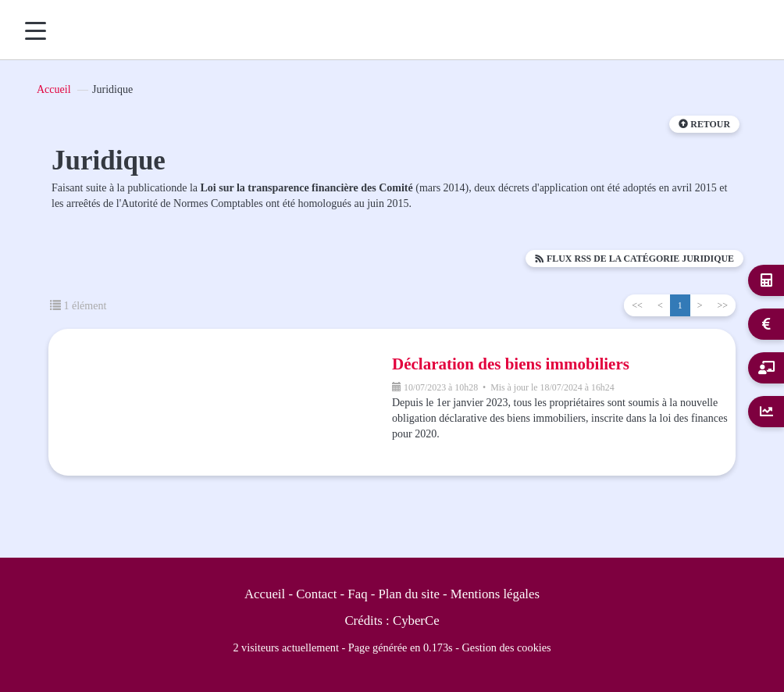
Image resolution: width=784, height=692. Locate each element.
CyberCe (416, 621)
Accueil (54, 89)
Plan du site (409, 594)
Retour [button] (704, 124)
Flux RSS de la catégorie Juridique (634, 259)
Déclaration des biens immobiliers (511, 364)
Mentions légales (495, 594)
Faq (357, 594)
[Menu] (36, 31)
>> (722, 305)
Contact (316, 594)
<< (637, 305)
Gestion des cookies (507, 647)
